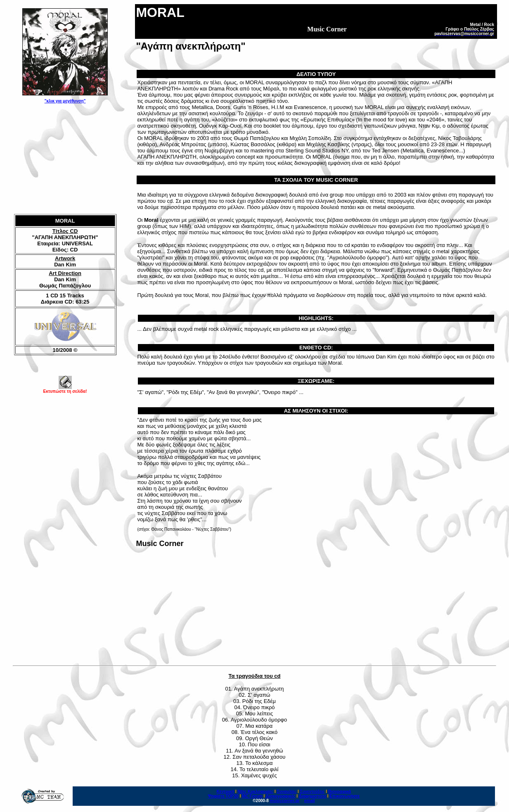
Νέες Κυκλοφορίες (256, 792)
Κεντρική (226, 792)
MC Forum (252, 796)
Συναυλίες (287, 792)
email (310, 801)
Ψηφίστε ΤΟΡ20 (223, 796)
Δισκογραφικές (281, 796)
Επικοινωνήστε (344, 796)
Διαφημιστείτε (313, 796)
